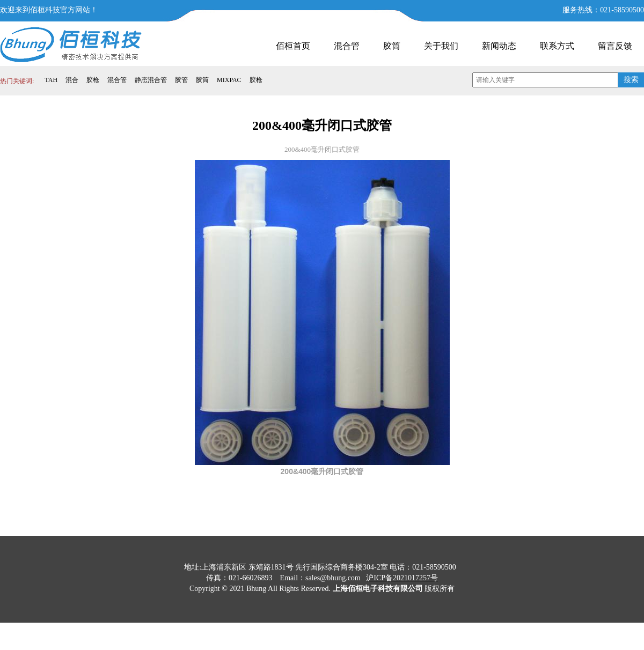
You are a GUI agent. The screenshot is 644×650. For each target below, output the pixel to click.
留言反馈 (615, 46)
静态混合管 (151, 80)
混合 (72, 80)
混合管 (347, 46)
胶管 (181, 80)
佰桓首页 (293, 46)
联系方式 (557, 46)
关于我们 (441, 46)
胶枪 (93, 80)
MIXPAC (229, 80)
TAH (51, 80)
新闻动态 (499, 46)
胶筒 (392, 46)
